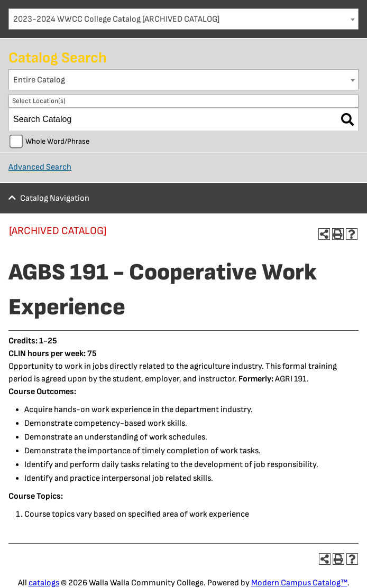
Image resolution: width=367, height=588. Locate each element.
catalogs (44, 583)
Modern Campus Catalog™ (299, 583)
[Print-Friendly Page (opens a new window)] (338, 234)
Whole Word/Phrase (57, 141)
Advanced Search (40, 167)
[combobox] (183, 19)
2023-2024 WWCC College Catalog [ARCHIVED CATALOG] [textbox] (116, 19)
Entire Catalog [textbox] (39, 80)
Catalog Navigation (55, 198)
